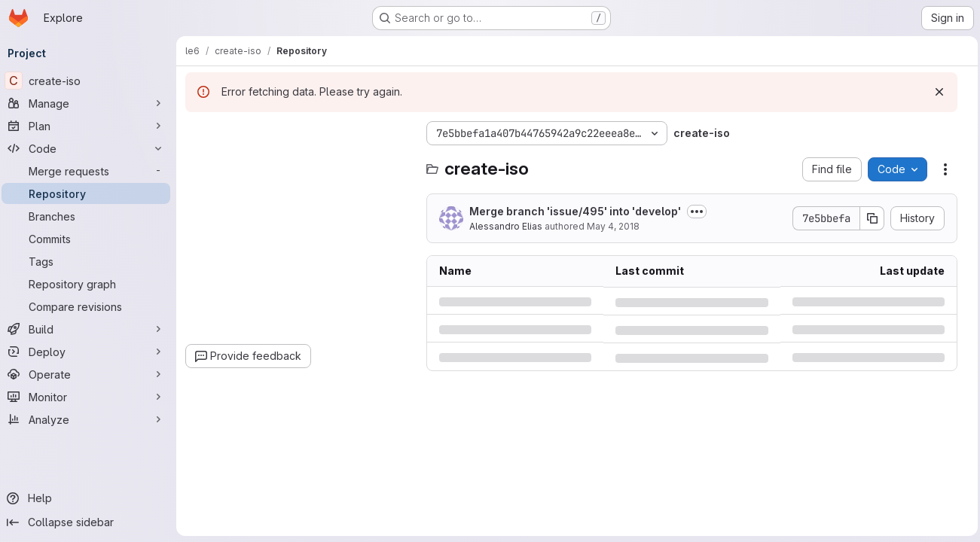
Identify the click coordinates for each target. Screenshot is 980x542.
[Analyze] (90, 419)
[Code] (90, 148)
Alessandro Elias (510, 226)
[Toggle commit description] (701, 212)
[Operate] (90, 374)
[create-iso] (90, 81)
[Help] (90, 498)
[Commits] (90, 239)
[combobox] (303, 163)
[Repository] (90, 193)
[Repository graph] (90, 284)
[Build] (90, 329)
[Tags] (90, 261)
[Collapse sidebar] (90, 522)
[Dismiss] (936, 92)
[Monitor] (90, 397)
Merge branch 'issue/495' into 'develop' (580, 211)
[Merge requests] (90, 171)
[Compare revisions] (90, 306)
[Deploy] (90, 352)
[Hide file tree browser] (202, 133)
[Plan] (90, 126)
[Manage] (90, 103)
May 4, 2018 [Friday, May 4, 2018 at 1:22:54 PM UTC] (618, 226)
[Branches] (90, 216)
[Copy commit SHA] (869, 218)
